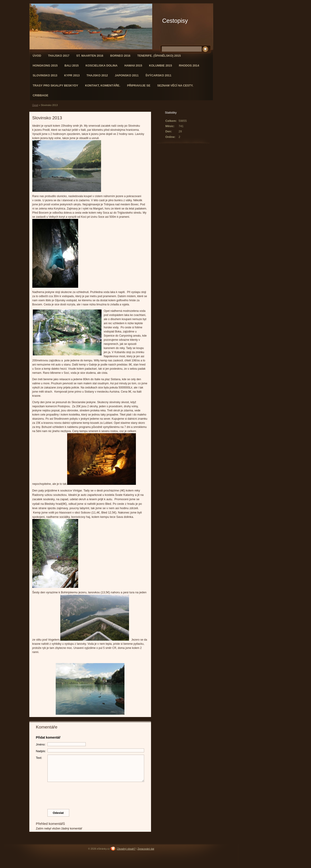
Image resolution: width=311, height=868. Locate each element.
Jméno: (41, 744)
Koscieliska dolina (102, 66)
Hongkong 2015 (45, 66)
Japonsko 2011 (127, 75)
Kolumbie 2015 (160, 66)
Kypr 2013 (72, 75)
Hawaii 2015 (133, 66)
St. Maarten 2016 (90, 56)
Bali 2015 (72, 66)
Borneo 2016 (120, 56)
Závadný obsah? (126, 849)
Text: (39, 758)
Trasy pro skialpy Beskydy (56, 85)
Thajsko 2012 (97, 75)
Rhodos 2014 (189, 66)
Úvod (37, 56)
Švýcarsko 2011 (158, 75)
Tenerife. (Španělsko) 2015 (159, 56)
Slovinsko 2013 (45, 75)
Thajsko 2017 (59, 56)
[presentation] (90, 794)
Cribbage (41, 95)
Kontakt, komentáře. (103, 85)
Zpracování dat (146, 849)
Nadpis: (41, 751)
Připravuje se (139, 85)
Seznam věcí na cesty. (175, 85)
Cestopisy (175, 21)
